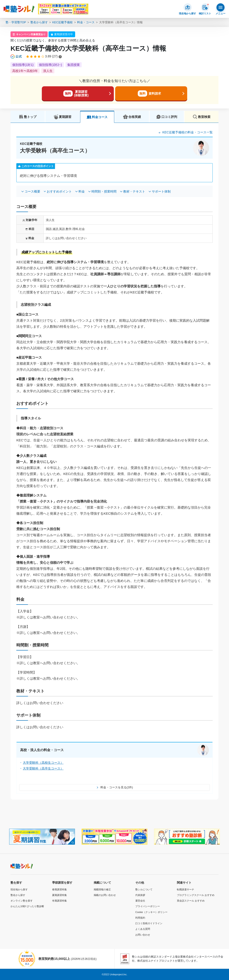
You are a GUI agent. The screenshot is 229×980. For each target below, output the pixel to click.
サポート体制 (161, 191)
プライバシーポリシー (148, 906)
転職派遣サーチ (186, 889)
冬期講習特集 (59, 901)
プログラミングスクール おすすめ (196, 895)
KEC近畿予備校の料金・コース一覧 (185, 132)
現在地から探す (19, 889)
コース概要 (32, 191)
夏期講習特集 (59, 895)
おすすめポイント (59, 191)
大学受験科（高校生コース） (43, 763)
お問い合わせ (143, 935)
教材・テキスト (134, 191)
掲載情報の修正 (102, 889)
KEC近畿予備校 (63, 22)
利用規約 (140, 918)
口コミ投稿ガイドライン (149, 923)
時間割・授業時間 (104, 191)
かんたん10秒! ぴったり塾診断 (27, 906)
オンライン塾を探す (22, 901)
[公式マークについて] (16, 56)
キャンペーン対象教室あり (31, 34)
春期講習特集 (59, 889)
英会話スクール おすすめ (191, 901)
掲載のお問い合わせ (105, 895)
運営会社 (140, 901)
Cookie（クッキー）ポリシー (151, 912)
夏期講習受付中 (64, 34)
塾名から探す (39, 22)
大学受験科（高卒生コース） (43, 768)
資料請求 (149, 93)
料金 (82, 191)
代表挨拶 (140, 895)
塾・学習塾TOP (16, 22)
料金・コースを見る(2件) (115, 787)
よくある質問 (143, 929)
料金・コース (86, 22)
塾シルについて (144, 889)
